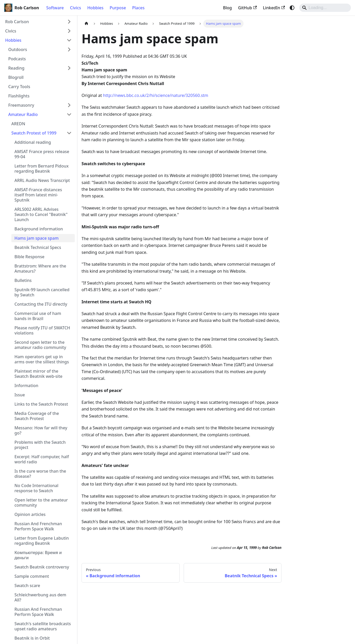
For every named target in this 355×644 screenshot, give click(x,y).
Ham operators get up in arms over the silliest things (42, 359)
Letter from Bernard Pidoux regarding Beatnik (42, 169)
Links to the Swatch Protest (41, 404)
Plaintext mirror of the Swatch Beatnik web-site (38, 374)
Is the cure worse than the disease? (40, 474)
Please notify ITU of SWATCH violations (42, 330)
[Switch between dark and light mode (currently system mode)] (292, 8)
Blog (227, 8)
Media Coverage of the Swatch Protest (37, 416)
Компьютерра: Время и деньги (38, 555)
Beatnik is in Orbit (32, 638)
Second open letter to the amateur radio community (40, 345)
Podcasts (17, 59)
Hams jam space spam (37, 238)
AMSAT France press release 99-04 (42, 154)
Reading (16, 68)
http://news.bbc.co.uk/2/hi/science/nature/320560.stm (156, 95)
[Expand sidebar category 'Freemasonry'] (69, 105)
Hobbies (95, 8)
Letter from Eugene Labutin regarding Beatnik (42, 541)
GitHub (247, 8)
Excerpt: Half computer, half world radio (42, 459)
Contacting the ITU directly (41, 304)
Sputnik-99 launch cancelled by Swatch (42, 292)
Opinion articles (30, 514)
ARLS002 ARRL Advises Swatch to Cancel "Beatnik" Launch (41, 214)
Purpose (118, 8)
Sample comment (32, 576)
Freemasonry (21, 105)
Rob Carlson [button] (17, 22)
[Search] (325, 8)
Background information (39, 229)
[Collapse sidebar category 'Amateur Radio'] (69, 114)
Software (55, 8)
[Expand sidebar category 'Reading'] (69, 68)
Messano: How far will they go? (41, 430)
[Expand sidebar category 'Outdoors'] (69, 49)
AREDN (18, 124)
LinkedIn (274, 8)
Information (26, 386)
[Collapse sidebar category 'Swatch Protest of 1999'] (69, 133)
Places (138, 8)
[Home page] (86, 24)
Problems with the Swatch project (40, 445)
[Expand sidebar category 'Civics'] (69, 31)
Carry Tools (19, 87)
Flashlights (19, 96)
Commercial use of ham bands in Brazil (38, 316)
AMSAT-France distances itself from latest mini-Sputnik (38, 195)
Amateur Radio (23, 114)
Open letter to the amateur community (41, 503)
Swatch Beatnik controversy (42, 567)
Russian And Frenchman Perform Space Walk (38, 526)
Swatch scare (27, 586)
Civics (75, 8)
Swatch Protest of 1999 (34, 133)
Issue (20, 395)
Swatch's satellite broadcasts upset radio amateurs (43, 626)
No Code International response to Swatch (36, 488)
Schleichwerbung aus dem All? (40, 597)
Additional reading (33, 142)
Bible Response (29, 257)
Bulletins (23, 280)
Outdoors (18, 49)
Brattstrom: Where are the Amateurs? (40, 269)
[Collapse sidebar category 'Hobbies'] (69, 40)
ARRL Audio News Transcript (42, 180)
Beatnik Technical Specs (38, 247)
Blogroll (16, 77)
